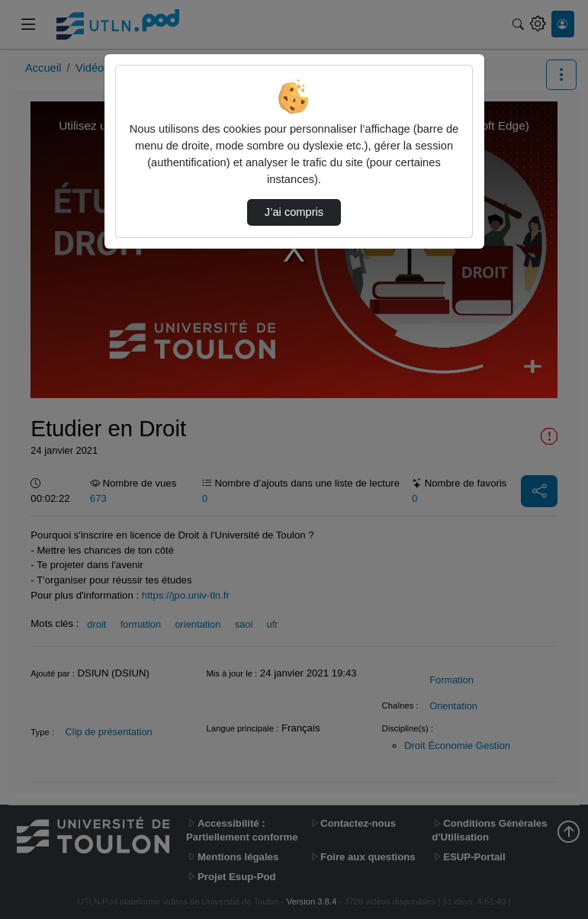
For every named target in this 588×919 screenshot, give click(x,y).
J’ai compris (294, 212)
